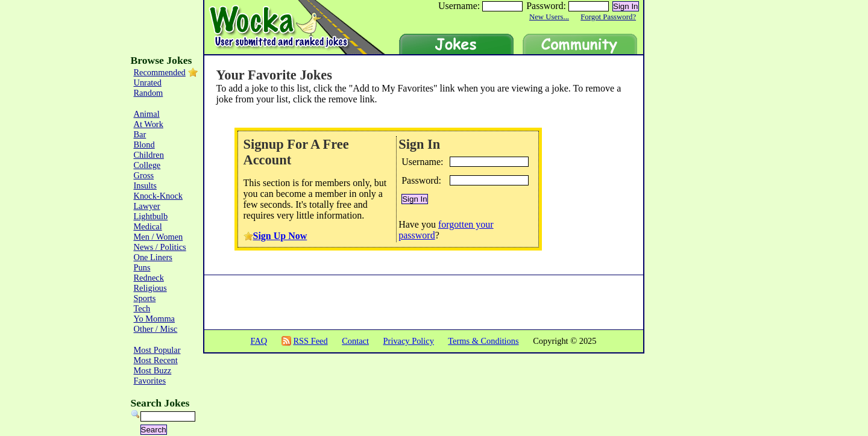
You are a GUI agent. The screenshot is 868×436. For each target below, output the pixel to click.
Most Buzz (153, 370)
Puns (142, 267)
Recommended (160, 72)
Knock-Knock (159, 196)
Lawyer (147, 206)
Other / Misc (156, 329)
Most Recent (156, 360)
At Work (149, 124)
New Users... (549, 17)
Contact (355, 341)
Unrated (148, 83)
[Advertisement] (694, 235)
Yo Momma (155, 319)
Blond (144, 145)
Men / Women (159, 237)
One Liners (153, 257)
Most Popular (157, 350)
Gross (144, 175)
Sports (145, 298)
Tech (142, 308)
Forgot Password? (608, 17)
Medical (148, 226)
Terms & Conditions (483, 341)
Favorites (150, 381)
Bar (140, 134)
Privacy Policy (409, 341)
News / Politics (160, 247)
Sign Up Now (280, 236)
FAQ (259, 341)
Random (149, 93)
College (147, 165)
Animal (147, 114)
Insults (145, 185)
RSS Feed (310, 341)
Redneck (149, 278)
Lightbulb (151, 216)
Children (149, 155)
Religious (150, 288)
